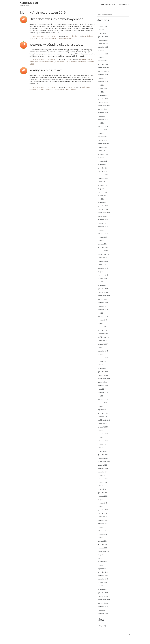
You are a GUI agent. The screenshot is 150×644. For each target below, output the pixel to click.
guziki (83, 87)
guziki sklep (41, 89)
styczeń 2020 (103, 244)
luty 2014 (101, 486)
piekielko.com (50, 89)
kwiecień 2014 (103, 479)
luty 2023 (101, 133)
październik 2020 (104, 213)
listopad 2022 (103, 140)
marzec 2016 (103, 403)
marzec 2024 (103, 88)
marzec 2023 (103, 130)
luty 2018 (101, 323)
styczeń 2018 (103, 327)
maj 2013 (101, 500)
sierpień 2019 (103, 261)
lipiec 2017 (102, 348)
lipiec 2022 (102, 151)
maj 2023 (101, 123)
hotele (49, 62)
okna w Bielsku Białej (66, 38)
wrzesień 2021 (103, 175)
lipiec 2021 (102, 182)
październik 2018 (104, 296)
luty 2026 (101, 30)
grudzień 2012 (103, 510)
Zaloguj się (102, 626)
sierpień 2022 (103, 147)
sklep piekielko (60, 89)
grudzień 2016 (103, 372)
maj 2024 (101, 85)
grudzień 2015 (103, 413)
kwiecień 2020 (103, 233)
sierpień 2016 (103, 385)
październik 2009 (104, 600)
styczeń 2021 (103, 202)
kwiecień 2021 (103, 192)
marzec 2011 (103, 562)
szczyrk (54, 62)
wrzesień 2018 (103, 299)
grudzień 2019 (103, 247)
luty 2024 (101, 92)
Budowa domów (71, 36)
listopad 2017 (103, 334)
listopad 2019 (103, 251)
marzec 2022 (103, 161)
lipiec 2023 (102, 116)
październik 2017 (104, 337)
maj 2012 (101, 527)
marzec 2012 (103, 534)
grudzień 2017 (103, 330)
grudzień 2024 (103, 64)
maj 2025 (101, 50)
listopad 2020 (103, 209)
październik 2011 (104, 551)
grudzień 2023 (103, 99)
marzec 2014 (103, 482)
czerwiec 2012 (103, 524)
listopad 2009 (103, 596)
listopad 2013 (103, 496)
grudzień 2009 (103, 593)
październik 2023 (104, 106)
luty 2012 (101, 537)
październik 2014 (104, 461)
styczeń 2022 (103, 164)
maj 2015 (101, 437)
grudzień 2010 (103, 572)
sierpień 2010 (103, 576)
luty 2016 (101, 406)
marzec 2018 (103, 320)
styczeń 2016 (103, 410)
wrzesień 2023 (103, 109)
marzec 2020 (103, 237)
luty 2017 (101, 365)
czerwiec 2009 (103, 613)
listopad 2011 (103, 548)
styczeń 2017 (103, 368)
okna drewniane (46, 38)
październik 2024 (104, 68)
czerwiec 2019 (103, 268)
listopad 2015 (103, 417)
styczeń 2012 (103, 541)
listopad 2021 (103, 171)
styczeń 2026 (103, 33)
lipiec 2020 (102, 223)
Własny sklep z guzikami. (47, 70)
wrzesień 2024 (103, 71)
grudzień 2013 (103, 493)
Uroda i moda (71, 87)
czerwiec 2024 (103, 81)
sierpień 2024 (103, 75)
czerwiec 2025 (103, 47)
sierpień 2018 (103, 303)
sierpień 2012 (103, 520)
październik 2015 (104, 420)
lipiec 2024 (102, 78)
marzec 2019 (103, 278)
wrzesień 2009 (103, 603)
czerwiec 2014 (103, 472)
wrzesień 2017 (103, 341)
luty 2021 (101, 199)
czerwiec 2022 (103, 154)
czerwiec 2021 (103, 185)
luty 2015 (101, 448)
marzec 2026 (103, 26)
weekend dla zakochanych (77, 62)
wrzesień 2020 (103, 216)
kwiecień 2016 (103, 399)
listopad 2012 (103, 513)
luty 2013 (101, 506)
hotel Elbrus (82, 60)
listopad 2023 (103, 102)
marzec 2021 (103, 196)
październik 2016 (104, 379)
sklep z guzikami (71, 89)
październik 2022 (104, 144)
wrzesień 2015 (103, 424)
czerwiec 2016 (103, 392)
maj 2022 (101, 157)
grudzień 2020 (103, 206)
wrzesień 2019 (103, 258)
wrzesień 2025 (103, 44)
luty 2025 (101, 57)
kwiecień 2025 (103, 54)
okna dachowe (88, 36)
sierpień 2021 (103, 178)
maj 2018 (101, 313)
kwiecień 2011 (103, 558)
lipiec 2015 (102, 430)
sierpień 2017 (103, 344)
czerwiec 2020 (103, 227)
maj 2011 (101, 555)
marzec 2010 (103, 582)
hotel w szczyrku (40, 62)
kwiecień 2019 (103, 275)
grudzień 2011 (103, 544)
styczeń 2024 (103, 95)
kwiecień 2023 (103, 126)
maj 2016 (101, 396)
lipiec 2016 (102, 389)
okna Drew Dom (35, 38)
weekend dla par (62, 62)
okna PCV (55, 38)
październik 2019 (104, 254)
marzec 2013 (103, 503)
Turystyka (69, 60)
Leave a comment (38, 36)
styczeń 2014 (103, 489)
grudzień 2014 (103, 455)
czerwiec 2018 (103, 309)
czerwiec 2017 (103, 351)
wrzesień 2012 (103, 517)
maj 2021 (101, 189)
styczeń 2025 (103, 61)
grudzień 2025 (103, 37)
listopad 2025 (103, 40)
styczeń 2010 (103, 589)
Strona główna (108, 4)
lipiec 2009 (102, 610)
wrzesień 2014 (103, 465)
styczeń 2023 (103, 137)
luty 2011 (101, 565)
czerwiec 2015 (103, 434)
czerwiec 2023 (103, 120)
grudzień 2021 (103, 168)
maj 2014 (101, 475)
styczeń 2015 (103, 451)
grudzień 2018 (103, 289)
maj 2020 (101, 230)
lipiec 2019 (102, 265)
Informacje (124, 4)
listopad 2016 (103, 375)
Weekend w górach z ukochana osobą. (56, 44)
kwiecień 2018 (103, 316)
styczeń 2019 (103, 285)
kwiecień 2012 (103, 531)
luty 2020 (101, 240)
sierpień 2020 (103, 220)
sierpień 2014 (103, 468)
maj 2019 (101, 272)
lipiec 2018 (102, 306)
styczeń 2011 (103, 569)
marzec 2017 (103, 361)
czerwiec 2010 (103, 579)
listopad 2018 (103, 292)
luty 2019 (101, 282)
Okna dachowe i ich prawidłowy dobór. (56, 19)
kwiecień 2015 (103, 441)
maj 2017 (101, 354)
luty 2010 (101, 586)
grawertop (52, 36)
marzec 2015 (103, 444)
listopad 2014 (103, 458)
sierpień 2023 (103, 113)
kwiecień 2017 (103, 358)
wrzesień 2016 (103, 382)
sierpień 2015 (103, 427)
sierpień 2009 (103, 607)
